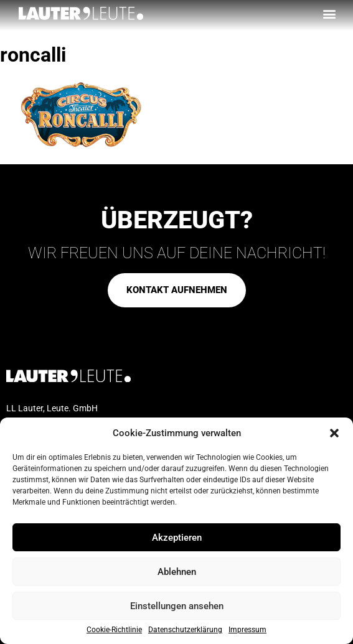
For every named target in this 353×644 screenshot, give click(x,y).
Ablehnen (177, 572)
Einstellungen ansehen (177, 606)
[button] (334, 433)
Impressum (247, 630)
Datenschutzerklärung (185, 630)
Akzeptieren (177, 538)
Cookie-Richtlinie (114, 630)
